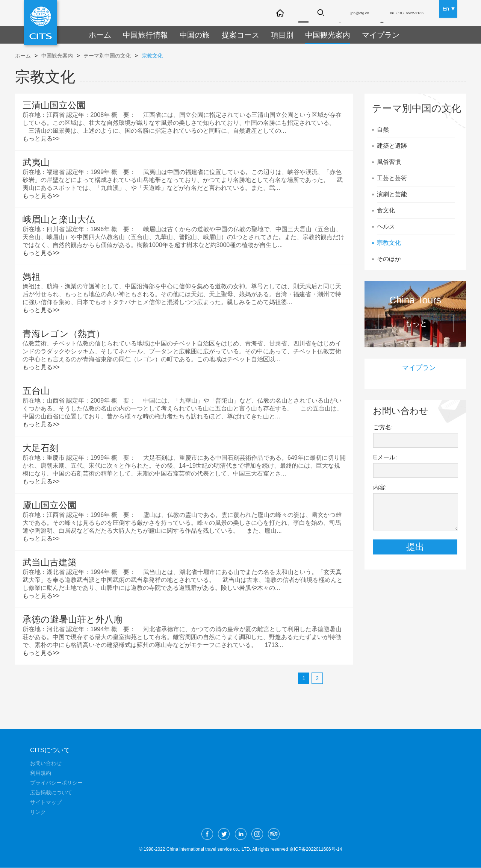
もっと (416, 323)
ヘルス (386, 226)
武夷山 (36, 162)
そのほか (389, 259)
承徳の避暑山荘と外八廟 (73, 619)
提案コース (229, 35)
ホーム (99, 35)
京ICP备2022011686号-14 (316, 850)
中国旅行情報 (141, 35)
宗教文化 (152, 56)
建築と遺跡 (392, 146)
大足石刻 (41, 448)
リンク (38, 812)
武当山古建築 (50, 562)
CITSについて (51, 750)
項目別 (268, 35)
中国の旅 (186, 35)
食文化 (386, 210)
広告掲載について (51, 793)
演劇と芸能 (392, 194)
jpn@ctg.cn (341, 14)
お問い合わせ (46, 763)
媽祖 (32, 276)
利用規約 (41, 773)
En (446, 8)
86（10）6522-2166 (400, 14)
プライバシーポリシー (56, 783)
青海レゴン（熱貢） (64, 334)
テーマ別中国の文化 (107, 56)
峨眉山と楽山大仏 (59, 219)
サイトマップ (46, 803)
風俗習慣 (389, 162)
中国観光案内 (310, 35)
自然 (383, 130)
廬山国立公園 (50, 505)
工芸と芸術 (392, 178)
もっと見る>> (41, 139)
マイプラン (358, 35)
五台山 (36, 391)
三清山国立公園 (54, 105)
